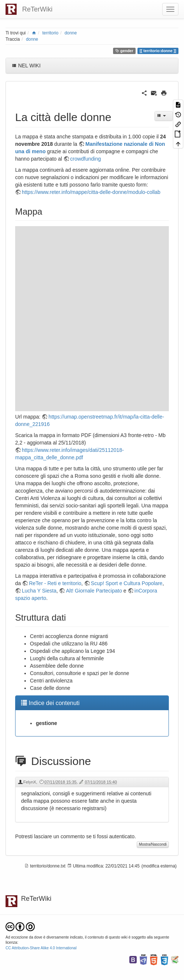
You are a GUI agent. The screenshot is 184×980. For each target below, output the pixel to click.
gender (124, 51)
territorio (51, 33)
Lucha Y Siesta (39, 591)
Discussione (53, 761)
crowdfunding (86, 159)
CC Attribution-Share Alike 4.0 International (41, 948)
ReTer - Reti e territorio (55, 583)
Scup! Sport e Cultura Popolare (127, 583)
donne (71, 33)
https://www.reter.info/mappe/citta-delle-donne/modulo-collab (91, 192)
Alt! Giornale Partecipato (94, 591)
